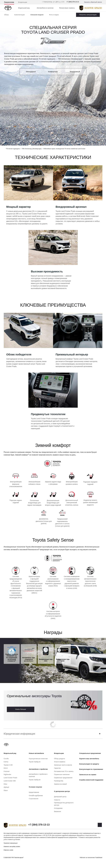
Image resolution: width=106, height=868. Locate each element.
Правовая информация (11, 843)
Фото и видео (54, 15)
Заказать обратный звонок (93, 2)
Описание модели (37, 15)
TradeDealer (99, 858)
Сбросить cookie (8, 850)
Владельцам (23, 2)
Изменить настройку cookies (12, 847)
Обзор (6, 15)
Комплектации (19, 15)
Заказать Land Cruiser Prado (88, 15)
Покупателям (9, 2)
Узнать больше (21, 709)
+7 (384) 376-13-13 (73, 2)
